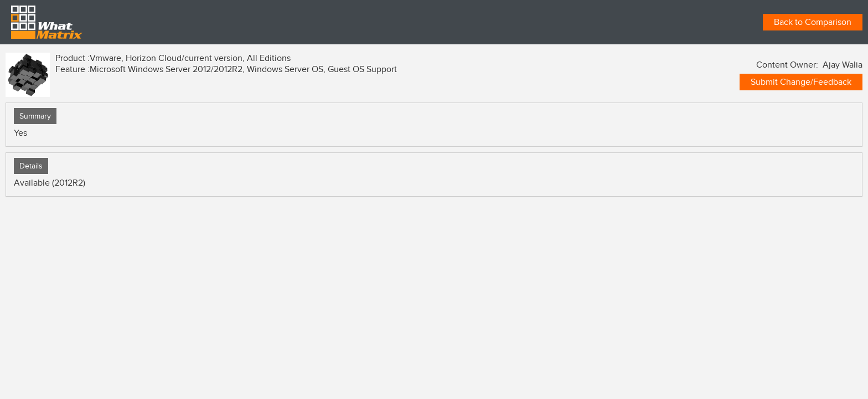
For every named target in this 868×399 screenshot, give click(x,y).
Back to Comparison (813, 22)
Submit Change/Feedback (801, 82)
